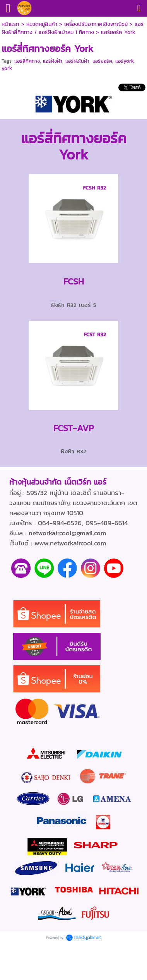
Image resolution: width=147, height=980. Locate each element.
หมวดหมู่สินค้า (42, 24)
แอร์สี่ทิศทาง (27, 61)
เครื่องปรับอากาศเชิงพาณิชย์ (96, 24)
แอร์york (124, 61)
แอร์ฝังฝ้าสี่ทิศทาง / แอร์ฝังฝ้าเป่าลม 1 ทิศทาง (73, 28)
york (7, 68)
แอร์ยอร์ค (102, 61)
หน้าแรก (10, 24)
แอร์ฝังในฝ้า (77, 61)
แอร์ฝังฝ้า (53, 61)
